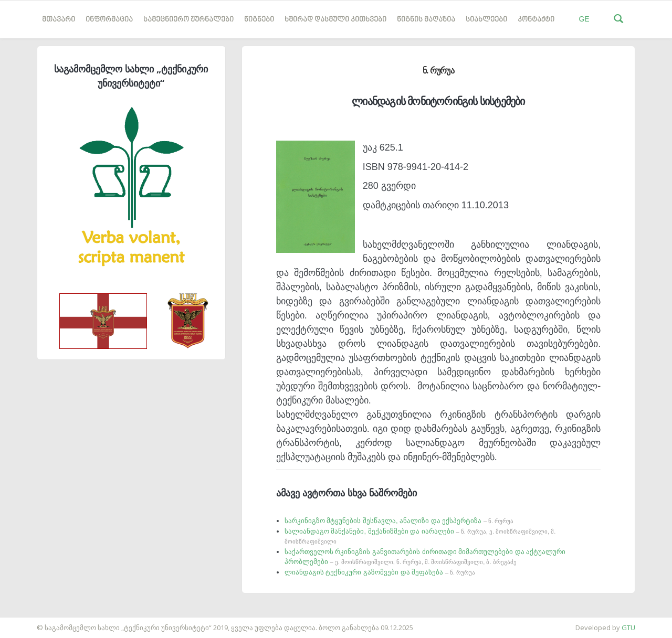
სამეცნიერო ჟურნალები (188, 20)
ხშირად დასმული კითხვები (335, 20)
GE (584, 19)
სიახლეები (486, 20)
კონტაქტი (536, 20)
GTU (628, 628)
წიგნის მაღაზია (426, 20)
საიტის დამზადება (31, 622)
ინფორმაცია (109, 20)
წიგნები (259, 20)
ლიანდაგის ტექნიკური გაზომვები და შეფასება (380, 572)
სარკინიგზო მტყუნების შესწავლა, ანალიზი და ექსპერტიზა (399, 521)
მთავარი (59, 20)
